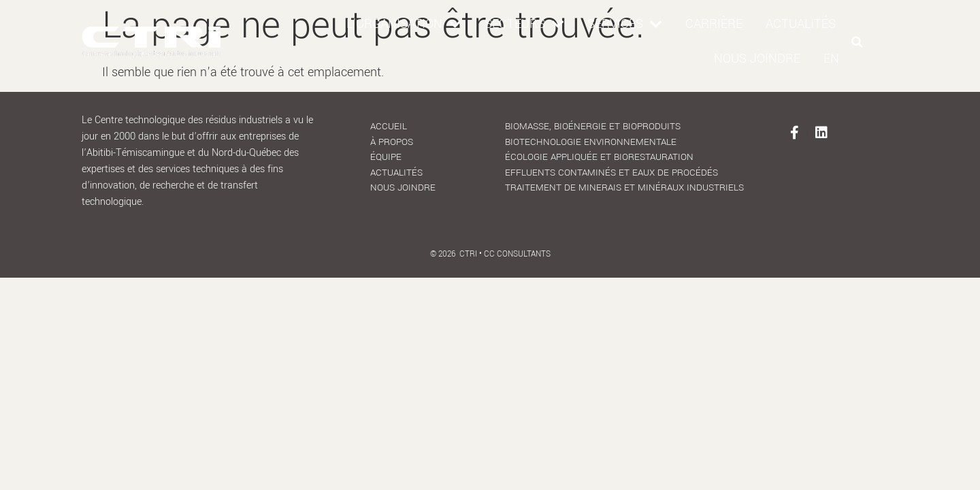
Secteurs (524, 24)
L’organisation (404, 24)
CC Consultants (517, 228)
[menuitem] (831, 59)
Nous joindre (757, 59)
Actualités (801, 24)
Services (625, 24)
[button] (857, 42)
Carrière (714, 24)
